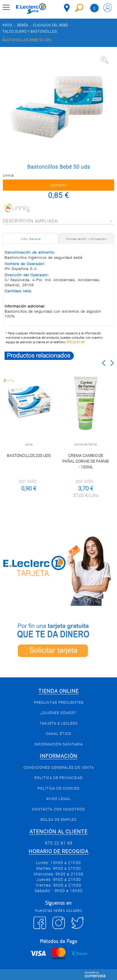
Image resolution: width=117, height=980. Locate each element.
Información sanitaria (59, 744)
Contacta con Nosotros (58, 809)
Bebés (23, 25)
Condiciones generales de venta (59, 767)
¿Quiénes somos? (58, 713)
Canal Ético (58, 734)
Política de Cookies (58, 788)
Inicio (7, 25)
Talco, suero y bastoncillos (30, 31)
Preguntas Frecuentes (59, 702)
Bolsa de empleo (59, 820)
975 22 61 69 (75, 342)
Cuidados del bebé (50, 25)
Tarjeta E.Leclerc (59, 723)
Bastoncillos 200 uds (29, 456)
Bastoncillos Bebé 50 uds (27, 40)
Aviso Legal (58, 799)
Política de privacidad (59, 778)
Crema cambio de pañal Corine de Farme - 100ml (86, 461)
